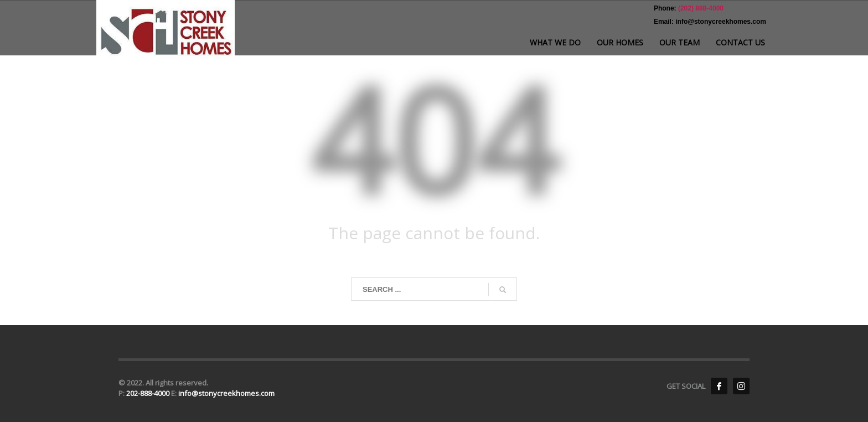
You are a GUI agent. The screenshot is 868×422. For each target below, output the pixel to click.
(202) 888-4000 (700, 8)
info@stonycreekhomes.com (226, 393)
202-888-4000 (149, 393)
